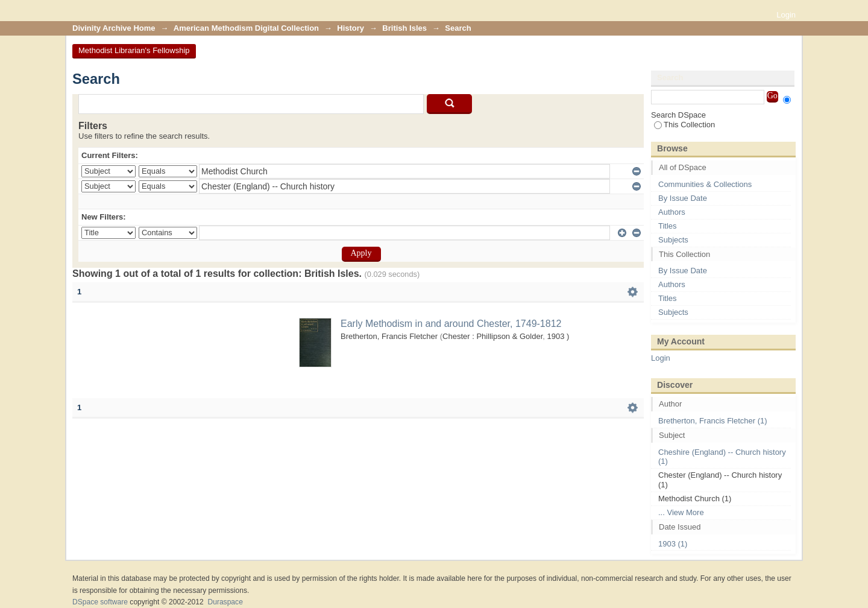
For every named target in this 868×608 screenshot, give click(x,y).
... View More (681, 512)
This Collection (684, 125)
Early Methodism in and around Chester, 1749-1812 (451, 324)
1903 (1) (673, 544)
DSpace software (100, 602)
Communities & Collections (705, 184)
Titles (668, 226)
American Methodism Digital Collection (246, 28)
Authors (672, 212)
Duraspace (225, 602)
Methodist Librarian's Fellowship (134, 50)
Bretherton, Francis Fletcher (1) (713, 421)
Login (786, 15)
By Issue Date (683, 198)
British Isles (404, 28)
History (351, 28)
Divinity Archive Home (114, 28)
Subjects (673, 240)
